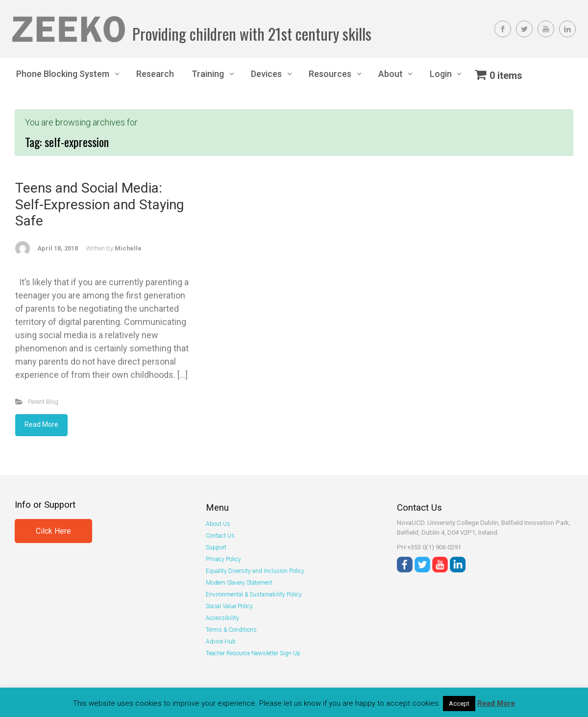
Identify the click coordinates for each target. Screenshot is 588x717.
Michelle (128, 248)
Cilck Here (53, 531)
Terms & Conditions (231, 630)
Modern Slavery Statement (239, 583)
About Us (218, 524)
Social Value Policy (229, 606)
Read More (41, 424)
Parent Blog (43, 402)
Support (216, 547)
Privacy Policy (223, 559)
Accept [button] (459, 704)
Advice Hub (221, 642)
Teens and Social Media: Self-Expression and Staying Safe (99, 204)
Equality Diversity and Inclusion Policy (255, 571)
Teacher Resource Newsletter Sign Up (253, 653)
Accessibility (222, 618)
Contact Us (220, 536)
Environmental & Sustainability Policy (254, 594)
